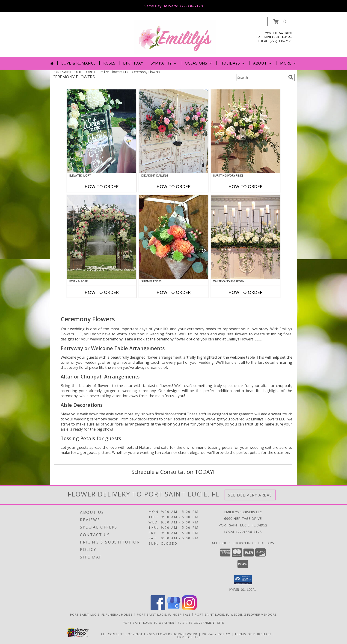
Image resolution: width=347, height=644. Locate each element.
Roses (109, 63)
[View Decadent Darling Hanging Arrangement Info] (174, 131)
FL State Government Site (201, 622)
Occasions (199, 63)
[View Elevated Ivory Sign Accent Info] (102, 131)
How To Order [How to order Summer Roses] (174, 292)
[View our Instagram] (189, 609)
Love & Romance (79, 63)
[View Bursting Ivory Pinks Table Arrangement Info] (246, 131)
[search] (291, 77)
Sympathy (164, 63)
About (263, 63)
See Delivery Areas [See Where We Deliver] (250, 495)
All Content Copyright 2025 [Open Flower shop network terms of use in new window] (128, 634)
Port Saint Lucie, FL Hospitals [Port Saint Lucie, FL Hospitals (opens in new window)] (164, 614)
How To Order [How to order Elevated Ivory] (102, 186)
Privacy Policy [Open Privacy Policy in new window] (216, 634)
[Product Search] (261, 77)
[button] (280, 22)
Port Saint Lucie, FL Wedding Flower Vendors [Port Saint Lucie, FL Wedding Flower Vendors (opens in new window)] (236, 614)
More (289, 63)
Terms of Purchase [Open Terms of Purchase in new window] (253, 634)
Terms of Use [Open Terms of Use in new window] (188, 637)
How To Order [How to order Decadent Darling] (174, 186)
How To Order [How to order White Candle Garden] (246, 292)
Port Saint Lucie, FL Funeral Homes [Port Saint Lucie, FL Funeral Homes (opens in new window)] (102, 614)
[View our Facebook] (158, 609)
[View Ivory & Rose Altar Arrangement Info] (102, 237)
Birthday (133, 63)
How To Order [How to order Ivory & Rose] (102, 292)
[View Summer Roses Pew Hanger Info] (174, 237)
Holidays (233, 63)
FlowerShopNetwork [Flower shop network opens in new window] (177, 634)
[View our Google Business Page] (174, 609)
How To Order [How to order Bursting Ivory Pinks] (246, 186)
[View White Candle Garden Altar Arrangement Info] (246, 237)
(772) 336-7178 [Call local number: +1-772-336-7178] (281, 41)
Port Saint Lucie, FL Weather (148, 622)
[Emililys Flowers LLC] (175, 37)
